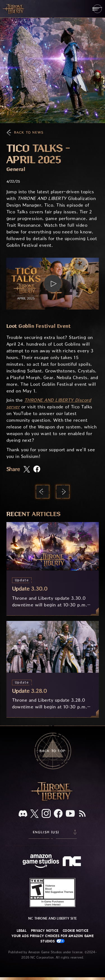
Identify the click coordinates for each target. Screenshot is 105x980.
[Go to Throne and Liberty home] (14, 9)
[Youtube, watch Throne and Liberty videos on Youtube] (70, 814)
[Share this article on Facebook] (37, 470)
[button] (53, 284)
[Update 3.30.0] (53, 569)
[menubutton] (97, 9)
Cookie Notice (75, 931)
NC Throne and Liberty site (53, 918)
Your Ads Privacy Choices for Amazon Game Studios (53, 939)
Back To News (29, 132)
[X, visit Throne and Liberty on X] (34, 814)
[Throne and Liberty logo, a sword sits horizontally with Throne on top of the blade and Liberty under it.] (53, 800)
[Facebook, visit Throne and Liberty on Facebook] (58, 814)
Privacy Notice (45, 931)
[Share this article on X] (27, 470)
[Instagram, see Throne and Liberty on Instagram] (46, 814)
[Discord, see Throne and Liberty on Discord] (23, 814)
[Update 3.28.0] (53, 669)
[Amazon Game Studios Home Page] (41, 862)
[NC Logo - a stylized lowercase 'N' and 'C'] (73, 862)
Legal (22, 931)
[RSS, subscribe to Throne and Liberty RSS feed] (82, 814)
